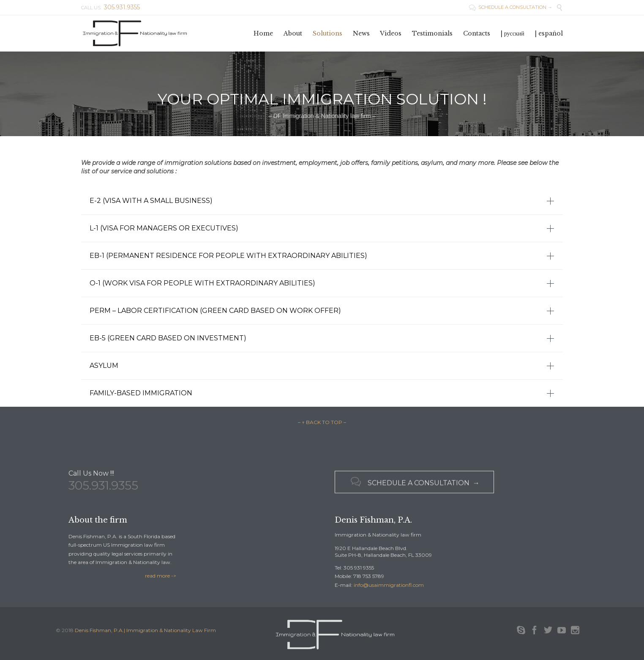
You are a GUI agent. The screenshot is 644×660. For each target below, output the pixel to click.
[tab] (322, 201)
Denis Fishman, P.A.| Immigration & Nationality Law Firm (145, 630)
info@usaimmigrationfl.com (389, 585)
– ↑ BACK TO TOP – (322, 422)
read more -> (161, 576)
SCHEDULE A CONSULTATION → (511, 7)
